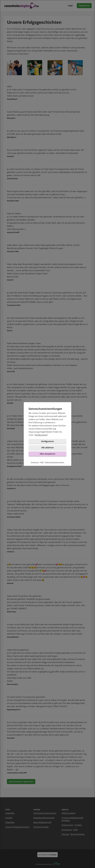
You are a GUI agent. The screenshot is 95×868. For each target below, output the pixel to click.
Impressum (35, 462)
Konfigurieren (41, 435)
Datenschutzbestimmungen (55, 462)
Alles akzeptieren (47, 454)
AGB (42, 462)
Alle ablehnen (48, 448)
